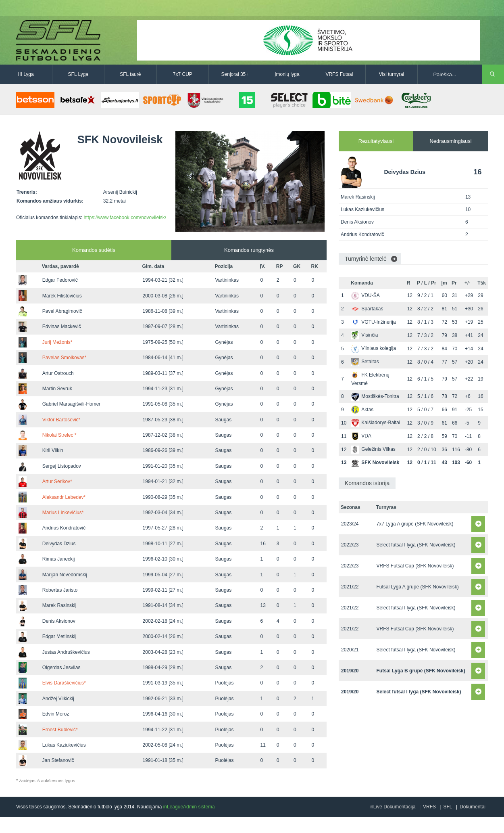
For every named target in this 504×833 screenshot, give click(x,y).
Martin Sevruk (57, 389)
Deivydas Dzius (59, 544)
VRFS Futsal (339, 74)
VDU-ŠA (365, 295)
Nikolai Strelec (59, 435)
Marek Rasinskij (59, 605)
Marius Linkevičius (63, 513)
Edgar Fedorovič (60, 280)
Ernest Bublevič (60, 730)
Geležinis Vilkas (373, 449)
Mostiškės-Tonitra (375, 396)
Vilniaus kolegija (374, 348)
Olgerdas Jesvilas (61, 668)
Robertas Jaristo (60, 590)
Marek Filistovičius (62, 296)
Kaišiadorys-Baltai (376, 423)
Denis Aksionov (59, 621)
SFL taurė (130, 74)
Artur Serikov (57, 481)
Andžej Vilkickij (58, 699)
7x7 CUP (183, 74)
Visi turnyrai (392, 74)
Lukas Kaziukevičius (64, 745)
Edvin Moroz (56, 714)
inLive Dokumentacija (392, 807)
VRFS (429, 807)
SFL (448, 807)
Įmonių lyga (287, 74)
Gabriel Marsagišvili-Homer (72, 404)
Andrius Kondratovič (64, 528)
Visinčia (364, 335)
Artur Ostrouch (58, 373)
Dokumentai (473, 807)
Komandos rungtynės (249, 250)
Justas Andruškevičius (66, 652)
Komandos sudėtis (94, 250)
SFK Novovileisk (375, 463)
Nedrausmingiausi (450, 141)
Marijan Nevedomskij (65, 575)
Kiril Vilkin (53, 450)
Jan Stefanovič (58, 760)
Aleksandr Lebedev (64, 497)
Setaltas (365, 362)
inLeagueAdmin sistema (189, 807)
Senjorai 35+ (235, 74)
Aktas (362, 410)
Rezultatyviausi (376, 141)
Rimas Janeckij (59, 559)
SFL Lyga (78, 74)
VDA (361, 436)
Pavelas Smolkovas (64, 358)
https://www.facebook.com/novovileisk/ (125, 218)
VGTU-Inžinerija (373, 322)
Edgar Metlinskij (59, 636)
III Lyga (26, 74)
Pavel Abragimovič (62, 311)
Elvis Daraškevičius (64, 683)
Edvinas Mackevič (62, 327)
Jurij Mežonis (57, 342)
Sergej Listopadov (62, 466)
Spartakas (367, 309)
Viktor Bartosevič (61, 420)
